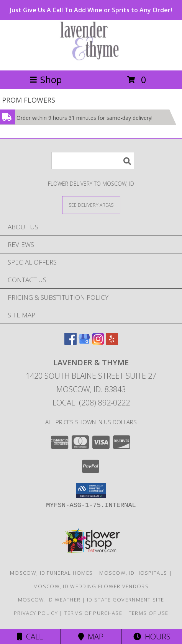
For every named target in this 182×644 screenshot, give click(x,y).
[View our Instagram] (98, 342)
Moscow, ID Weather (49, 600)
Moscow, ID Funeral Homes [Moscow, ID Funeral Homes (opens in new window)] (51, 573)
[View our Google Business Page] (84, 342)
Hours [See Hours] (152, 637)
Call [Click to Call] (30, 637)
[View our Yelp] (112, 342)
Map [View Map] (91, 637)
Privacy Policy (36, 613)
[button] (91, 490)
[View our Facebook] (71, 342)
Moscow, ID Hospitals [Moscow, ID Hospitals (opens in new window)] (133, 573)
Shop (46, 79)
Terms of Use (149, 613)
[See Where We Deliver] (91, 205)
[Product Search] (93, 161)
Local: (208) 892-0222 (91, 403)
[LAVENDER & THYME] (91, 59)
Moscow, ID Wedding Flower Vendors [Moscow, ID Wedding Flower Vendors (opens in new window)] (91, 586)
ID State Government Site (125, 600)
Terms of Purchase (93, 613)
